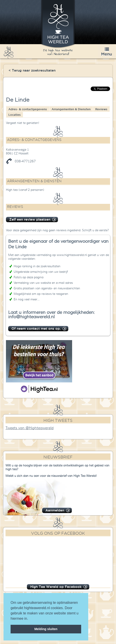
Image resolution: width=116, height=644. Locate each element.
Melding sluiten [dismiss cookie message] (46, 629)
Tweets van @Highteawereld (30, 428)
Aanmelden (55, 510)
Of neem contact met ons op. (36, 329)
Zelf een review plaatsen (30, 219)
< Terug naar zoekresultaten (32, 70)
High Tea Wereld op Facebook (56, 587)
